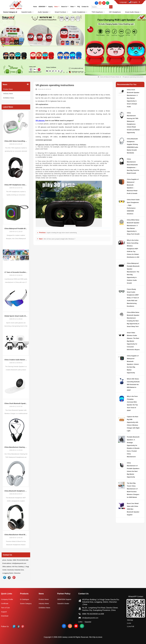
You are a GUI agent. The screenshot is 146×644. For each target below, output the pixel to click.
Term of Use (6, 608)
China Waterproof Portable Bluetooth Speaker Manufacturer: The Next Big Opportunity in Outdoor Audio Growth (133, 273)
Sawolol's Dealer (64, 603)
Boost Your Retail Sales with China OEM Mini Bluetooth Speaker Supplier (133, 509)
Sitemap (130, 620)
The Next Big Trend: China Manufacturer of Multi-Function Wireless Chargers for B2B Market (133, 490)
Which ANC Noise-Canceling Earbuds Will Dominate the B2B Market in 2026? (133, 385)
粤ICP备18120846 (96, 637)
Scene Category (26, 603)
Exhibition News (9, 98)
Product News (115, 77)
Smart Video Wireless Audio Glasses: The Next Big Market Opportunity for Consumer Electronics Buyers (133, 341)
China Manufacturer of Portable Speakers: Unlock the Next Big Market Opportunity (133, 470)
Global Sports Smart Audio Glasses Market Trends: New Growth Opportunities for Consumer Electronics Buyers (16, 316)
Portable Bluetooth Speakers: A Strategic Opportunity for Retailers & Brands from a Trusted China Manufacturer (133, 447)
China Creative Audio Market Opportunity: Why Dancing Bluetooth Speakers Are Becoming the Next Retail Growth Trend (16, 360)
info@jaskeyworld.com (92, 618)
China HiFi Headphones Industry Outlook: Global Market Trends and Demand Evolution (16, 185)
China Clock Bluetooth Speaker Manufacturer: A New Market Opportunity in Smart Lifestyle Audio (16, 403)
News (107, 77)
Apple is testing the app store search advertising (62, 233)
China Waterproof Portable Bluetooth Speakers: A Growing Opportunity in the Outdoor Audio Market (16, 229)
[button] (61, 72)
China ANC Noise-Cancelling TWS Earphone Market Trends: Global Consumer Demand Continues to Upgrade (16, 141)
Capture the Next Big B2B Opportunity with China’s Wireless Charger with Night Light (133, 424)
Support (4, 612)
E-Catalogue (25, 599)
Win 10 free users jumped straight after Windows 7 (60, 239)
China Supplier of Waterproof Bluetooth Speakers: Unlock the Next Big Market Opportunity (133, 364)
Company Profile (7, 599)
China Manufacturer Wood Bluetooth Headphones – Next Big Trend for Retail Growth (16, 535)
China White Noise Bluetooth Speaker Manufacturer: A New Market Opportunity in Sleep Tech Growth (133, 227)
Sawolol (88, 622)
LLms (129, 623)
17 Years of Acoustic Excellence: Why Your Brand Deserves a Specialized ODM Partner (16, 272)
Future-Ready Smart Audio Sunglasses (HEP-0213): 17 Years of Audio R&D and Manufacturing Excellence (133, 298)
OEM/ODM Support (65, 599)
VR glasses (40, 121)
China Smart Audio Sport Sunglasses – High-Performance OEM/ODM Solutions (133, 207)
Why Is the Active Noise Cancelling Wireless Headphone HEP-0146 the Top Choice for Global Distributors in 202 (133, 249)
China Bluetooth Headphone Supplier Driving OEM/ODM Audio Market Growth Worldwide (16, 491)
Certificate (5, 603)
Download (5, 616)
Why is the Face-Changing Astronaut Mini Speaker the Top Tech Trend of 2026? (132, 403)
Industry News (8, 94)
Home (101, 77)
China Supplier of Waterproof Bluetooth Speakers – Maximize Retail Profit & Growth (133, 186)
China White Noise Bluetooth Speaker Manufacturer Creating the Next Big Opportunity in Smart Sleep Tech (133, 319)
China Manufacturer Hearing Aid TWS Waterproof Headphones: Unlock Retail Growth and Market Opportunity (16, 447)
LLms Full (130, 626)
